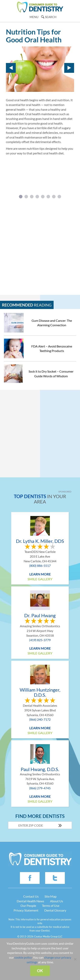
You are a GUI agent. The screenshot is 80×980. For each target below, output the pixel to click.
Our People (28, 906)
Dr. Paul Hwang (40, 615)
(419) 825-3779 (40, 640)
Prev (11, 68)
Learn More (40, 574)
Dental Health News (30, 901)
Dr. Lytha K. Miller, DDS (40, 541)
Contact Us (31, 896)
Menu (34, 17)
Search (51, 17)
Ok (40, 971)
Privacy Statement (26, 910)
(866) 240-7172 (40, 719)
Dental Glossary (55, 910)
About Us (57, 901)
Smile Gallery (40, 579)
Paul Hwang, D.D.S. (40, 769)
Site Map (51, 896)
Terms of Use (51, 906)
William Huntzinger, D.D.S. (40, 692)
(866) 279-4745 (40, 788)
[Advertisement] (40, 245)
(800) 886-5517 (40, 566)
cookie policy (23, 957)
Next (69, 68)
